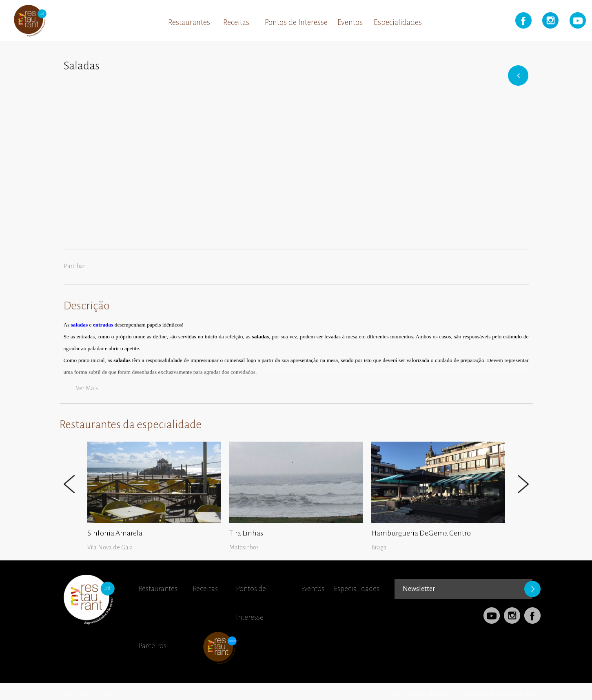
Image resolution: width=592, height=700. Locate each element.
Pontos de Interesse (296, 22)
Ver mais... (89, 388)
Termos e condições (419, 694)
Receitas (236, 22)
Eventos (350, 22)
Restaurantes (189, 22)
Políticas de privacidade (497, 694)
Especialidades (398, 22)
